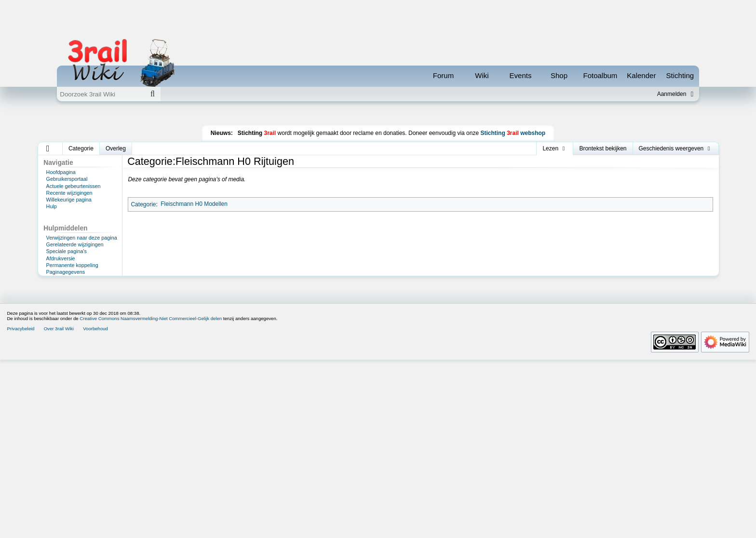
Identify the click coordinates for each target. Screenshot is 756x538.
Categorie (143, 247)
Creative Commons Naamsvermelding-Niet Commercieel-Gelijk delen (151, 497)
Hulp (52, 250)
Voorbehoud (95, 507)
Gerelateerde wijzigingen (75, 288)
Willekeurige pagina (69, 243)
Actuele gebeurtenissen (74, 229)
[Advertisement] (378, 137)
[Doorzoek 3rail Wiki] (101, 94)
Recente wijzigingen (69, 236)
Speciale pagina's (67, 295)
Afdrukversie (61, 302)
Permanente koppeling (72, 309)
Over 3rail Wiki (59, 507)
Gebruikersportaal (67, 222)
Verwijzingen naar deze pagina (82, 281)
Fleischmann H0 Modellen (194, 247)
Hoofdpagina (61, 215)
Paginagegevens (66, 315)
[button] (48, 192)
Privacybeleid (20, 507)
